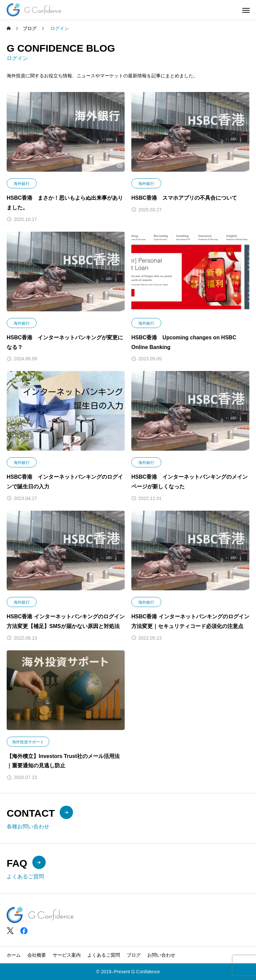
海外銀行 (22, 184)
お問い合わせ (161, 955)
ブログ (134, 955)
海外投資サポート (28, 742)
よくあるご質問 (104, 955)
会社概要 (37, 955)
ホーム (14, 955)
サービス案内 (67, 955)
